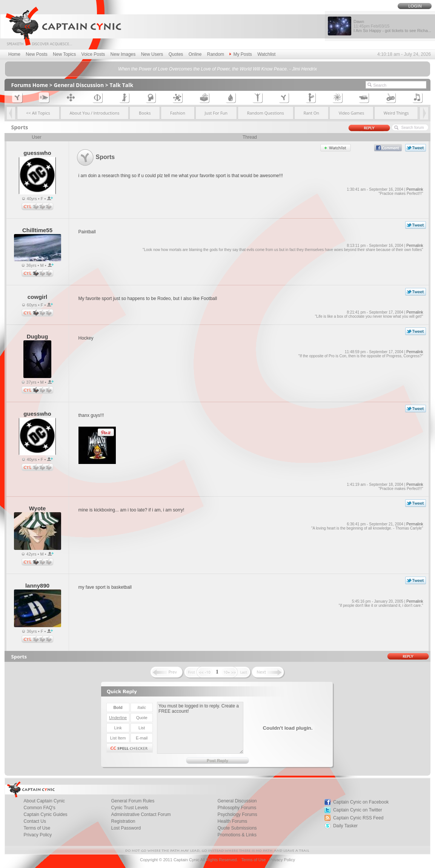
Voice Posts (93, 54)
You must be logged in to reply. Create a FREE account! (200, 728)
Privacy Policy (38, 835)
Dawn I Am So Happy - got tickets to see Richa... (392, 26)
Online (195, 54)
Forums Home (30, 85)
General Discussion (79, 85)
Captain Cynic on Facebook (361, 802)
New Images (123, 54)
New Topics (64, 54)
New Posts (36, 54)
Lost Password (126, 828)
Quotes (176, 54)
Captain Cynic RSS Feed (358, 818)
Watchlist (266, 54)
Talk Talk (121, 85)
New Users (152, 54)
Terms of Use (253, 860)
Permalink (415, 189)
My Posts (241, 54)
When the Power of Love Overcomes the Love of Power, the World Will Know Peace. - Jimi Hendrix (217, 69)
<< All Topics (38, 113)
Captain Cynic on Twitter (358, 810)
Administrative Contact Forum (141, 814)
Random (216, 54)
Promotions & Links (237, 835)
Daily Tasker (345, 826)
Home (14, 54)
